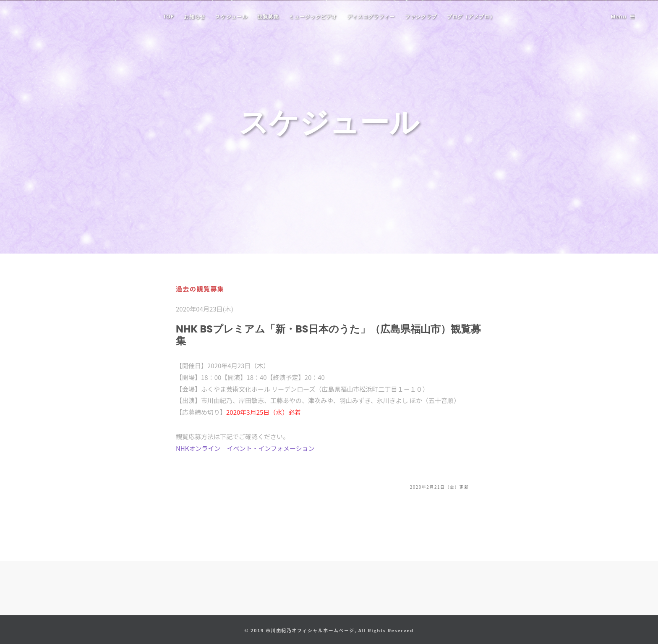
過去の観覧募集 (200, 289)
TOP (169, 17)
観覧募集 (268, 17)
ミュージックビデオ (313, 17)
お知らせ (195, 17)
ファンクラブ (421, 17)
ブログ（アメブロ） (471, 17)
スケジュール (231, 17)
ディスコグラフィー (371, 17)
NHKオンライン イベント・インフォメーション (245, 448)
